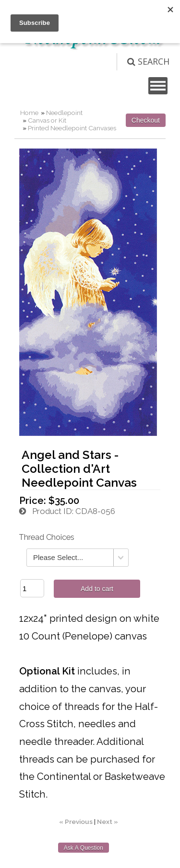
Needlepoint (64, 113)
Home (29, 113)
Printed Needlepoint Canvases (72, 128)
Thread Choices (47, 537)
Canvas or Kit (47, 120)
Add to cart (97, 589)
